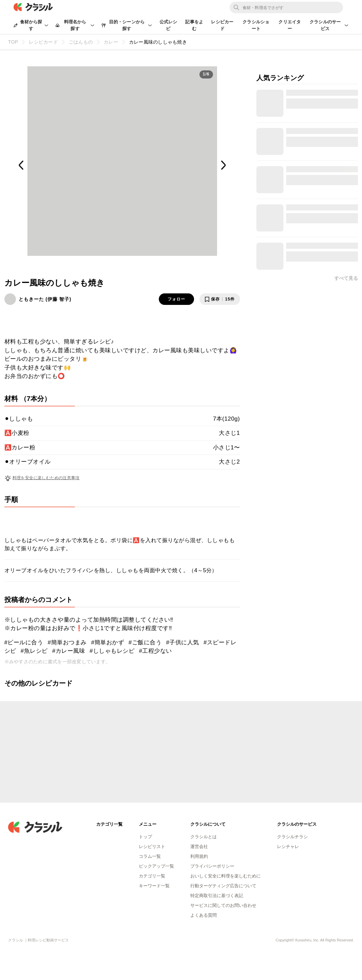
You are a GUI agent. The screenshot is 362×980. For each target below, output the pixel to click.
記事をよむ (194, 25)
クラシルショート (256, 25)
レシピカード (222, 25)
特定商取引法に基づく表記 (217, 896)
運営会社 (199, 847)
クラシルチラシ (292, 837)
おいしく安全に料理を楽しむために (226, 876)
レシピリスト (152, 847)
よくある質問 (204, 915)
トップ (145, 837)
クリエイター (290, 25)
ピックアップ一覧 (156, 866)
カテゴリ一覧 (152, 876)
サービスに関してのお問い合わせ (223, 905)
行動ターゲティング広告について (223, 886)
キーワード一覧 (154, 886)
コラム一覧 (150, 856)
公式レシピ (168, 25)
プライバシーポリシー (212, 866)
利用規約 (199, 856)
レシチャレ (288, 847)
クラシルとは (204, 837)
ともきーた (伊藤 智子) (45, 299)
